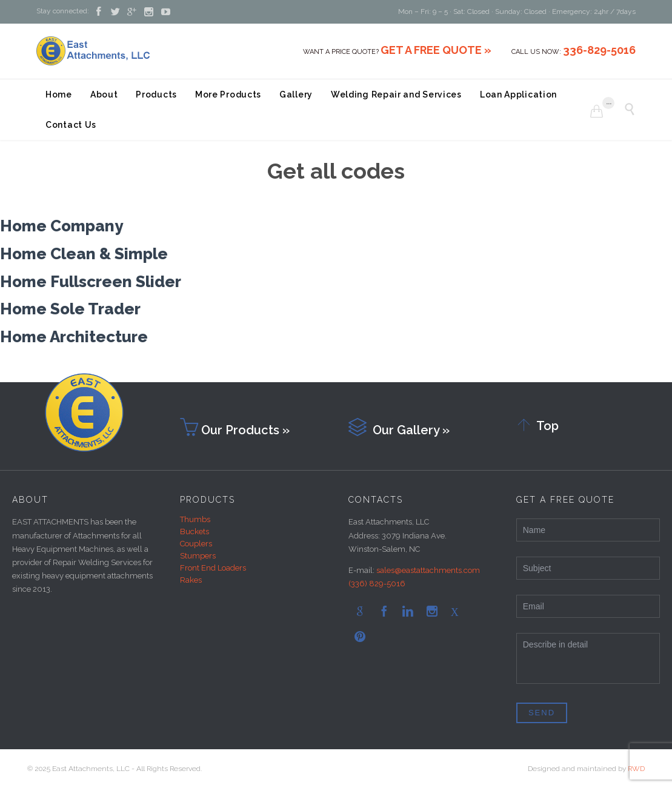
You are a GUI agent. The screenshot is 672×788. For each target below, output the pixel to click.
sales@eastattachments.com (428, 570)
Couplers (196, 544)
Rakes (191, 580)
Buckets (195, 531)
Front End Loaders (213, 568)
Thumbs (195, 519)
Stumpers (198, 556)
